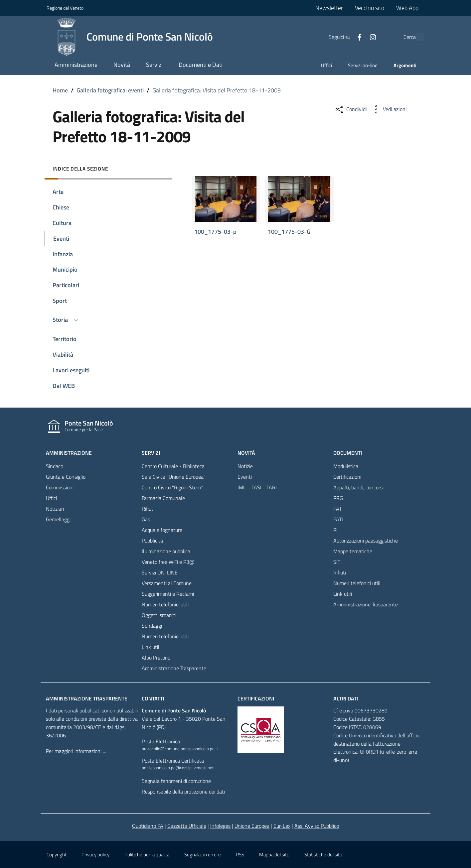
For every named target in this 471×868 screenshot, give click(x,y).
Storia (66, 319)
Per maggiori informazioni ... (76, 751)
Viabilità (63, 355)
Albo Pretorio (156, 658)
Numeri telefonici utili (165, 604)
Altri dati (346, 698)
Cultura (62, 223)
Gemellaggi (58, 519)
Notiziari (55, 509)
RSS (240, 855)
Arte (58, 192)
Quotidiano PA (148, 826)
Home (60, 90)
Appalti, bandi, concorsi (358, 487)
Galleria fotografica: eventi (110, 90)
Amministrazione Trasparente (174, 668)
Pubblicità (152, 541)
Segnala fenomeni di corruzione (176, 781)
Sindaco (55, 466)
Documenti (348, 453)
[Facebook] (344, 37)
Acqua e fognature (162, 530)
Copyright (57, 855)
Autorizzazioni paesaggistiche (366, 541)
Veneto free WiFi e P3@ (168, 562)
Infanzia (63, 254)
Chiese (61, 207)
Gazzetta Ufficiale (187, 826)
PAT (337, 509)
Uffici (326, 65)
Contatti (153, 698)
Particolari (66, 285)
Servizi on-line (363, 65)
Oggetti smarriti (159, 615)
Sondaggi (152, 626)
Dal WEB (64, 386)
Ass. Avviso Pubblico (317, 826)
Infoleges (220, 826)
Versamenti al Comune (167, 583)
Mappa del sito (274, 855)
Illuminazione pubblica (166, 551)
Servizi (151, 453)
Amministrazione (69, 453)
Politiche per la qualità (147, 855)
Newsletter (329, 8)
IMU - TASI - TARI (257, 487)
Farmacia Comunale (163, 498)
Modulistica (346, 466)
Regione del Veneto (65, 8)
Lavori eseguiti (71, 370)
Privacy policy (95, 855)
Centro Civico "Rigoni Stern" (172, 487)
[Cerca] (416, 37)
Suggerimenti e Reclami (168, 594)
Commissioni (60, 487)
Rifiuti (148, 509)
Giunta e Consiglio (66, 477)
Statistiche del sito (323, 855)
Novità (246, 453)
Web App (407, 8)
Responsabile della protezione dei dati (183, 792)
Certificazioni (347, 477)
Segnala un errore (203, 855)
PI (335, 530)
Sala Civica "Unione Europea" (174, 477)
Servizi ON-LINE (160, 572)
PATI (338, 519)
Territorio (65, 339)
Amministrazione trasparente (87, 698)
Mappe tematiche (353, 551)
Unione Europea (252, 826)
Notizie (245, 466)
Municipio (65, 269)
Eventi (61, 239)
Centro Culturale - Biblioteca (173, 466)
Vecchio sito (370, 8)
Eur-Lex (282, 826)
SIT (337, 562)
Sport (60, 301)
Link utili (151, 647)
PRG (338, 498)
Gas (146, 519)
